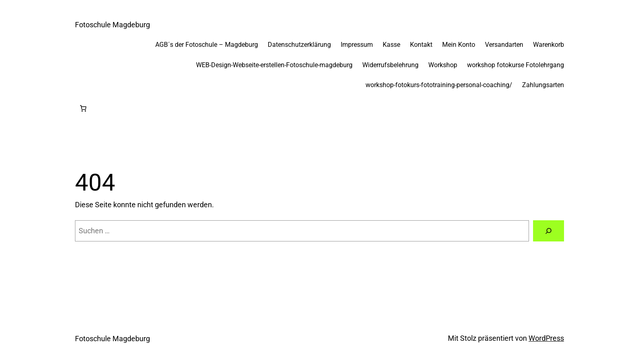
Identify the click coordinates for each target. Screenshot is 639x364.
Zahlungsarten (543, 85)
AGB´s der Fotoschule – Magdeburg (207, 45)
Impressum (357, 45)
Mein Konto (459, 45)
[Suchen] (549, 231)
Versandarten (504, 45)
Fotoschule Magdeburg (112, 25)
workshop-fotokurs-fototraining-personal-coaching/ (439, 85)
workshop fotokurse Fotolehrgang (516, 65)
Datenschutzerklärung (299, 45)
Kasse (391, 45)
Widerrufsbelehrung (390, 65)
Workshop (443, 65)
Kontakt (421, 45)
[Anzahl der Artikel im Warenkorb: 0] (83, 108)
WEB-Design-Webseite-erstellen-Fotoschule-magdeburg (274, 65)
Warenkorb (549, 45)
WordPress (546, 338)
